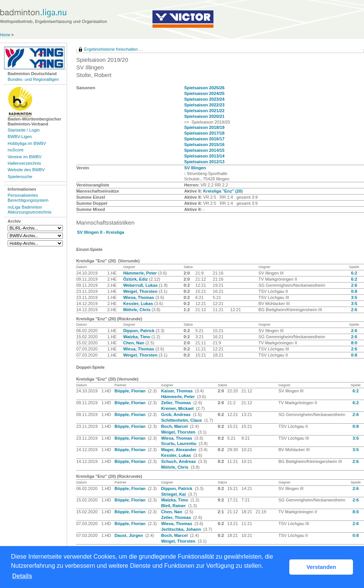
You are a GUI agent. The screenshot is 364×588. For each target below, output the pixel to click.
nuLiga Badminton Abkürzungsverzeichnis (30, 210)
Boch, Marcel (175, 426)
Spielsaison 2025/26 (204, 88)
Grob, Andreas (176, 414)
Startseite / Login (24, 130)
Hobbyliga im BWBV (27, 143)
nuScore (16, 150)
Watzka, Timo (137, 337)
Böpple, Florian (131, 391)
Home (5, 35)
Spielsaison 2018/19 (204, 127)
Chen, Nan (134, 343)
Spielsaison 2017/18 (204, 133)
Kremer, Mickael (178, 408)
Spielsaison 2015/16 (204, 145)
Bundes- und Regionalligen (33, 79)
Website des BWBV (26, 170)
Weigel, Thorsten (141, 291)
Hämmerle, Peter (140, 273)
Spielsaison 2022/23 (204, 105)
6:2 (354, 273)
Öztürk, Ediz (136, 279)
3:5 (354, 297)
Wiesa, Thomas (139, 297)
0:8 (354, 291)
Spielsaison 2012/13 (204, 162)
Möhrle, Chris (137, 310)
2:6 (354, 285)
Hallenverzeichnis (24, 163)
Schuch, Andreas (179, 461)
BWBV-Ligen (20, 137)
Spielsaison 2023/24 (204, 99)
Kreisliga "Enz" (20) (223, 191)
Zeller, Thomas (177, 403)
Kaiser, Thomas (178, 391)
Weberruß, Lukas (141, 285)
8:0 (354, 343)
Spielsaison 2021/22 (204, 111)
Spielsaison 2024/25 (204, 93)
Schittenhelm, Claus (182, 420)
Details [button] (22, 576)
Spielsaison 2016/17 (204, 139)
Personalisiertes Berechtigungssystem (28, 198)
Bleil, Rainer (174, 506)
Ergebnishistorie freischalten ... (113, 49)
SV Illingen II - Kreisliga (101, 232)
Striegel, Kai (174, 494)
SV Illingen (195, 168)
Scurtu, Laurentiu (180, 443)
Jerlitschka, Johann (182, 529)
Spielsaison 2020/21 (204, 116)
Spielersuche (20, 177)
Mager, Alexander (179, 450)
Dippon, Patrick (139, 331)
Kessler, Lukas (139, 304)
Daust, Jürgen (129, 535)
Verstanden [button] (321, 567)
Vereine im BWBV (25, 157)
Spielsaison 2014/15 (204, 150)
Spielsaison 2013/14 (204, 156)
